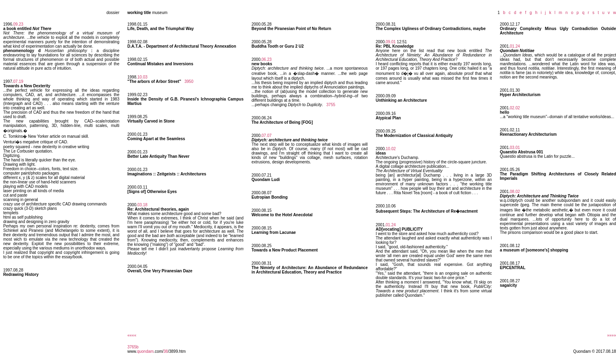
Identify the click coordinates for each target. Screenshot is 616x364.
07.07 (267, 136)
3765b (133, 347)
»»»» (612, 335)
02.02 (515, 108)
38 (166, 351)
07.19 (18, 81)
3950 (189, 81)
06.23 (267, 59)
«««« (132, 335)
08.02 (515, 192)
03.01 (515, 148)
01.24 (391, 225)
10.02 (391, 149)
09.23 (18, 24)
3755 (331, 105)
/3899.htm (177, 351)
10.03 (142, 77)
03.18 (142, 205)
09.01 (391, 42)
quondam (145, 351)
